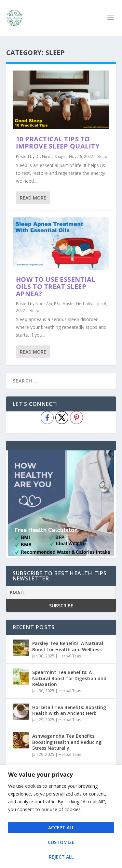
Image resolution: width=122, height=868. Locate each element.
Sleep (102, 156)
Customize (61, 842)
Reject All (61, 857)
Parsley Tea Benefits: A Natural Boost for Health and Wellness (68, 646)
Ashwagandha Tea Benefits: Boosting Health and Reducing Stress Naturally (67, 742)
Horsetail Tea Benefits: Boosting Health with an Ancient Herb (69, 710)
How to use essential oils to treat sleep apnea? (56, 286)
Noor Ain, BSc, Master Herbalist (64, 304)
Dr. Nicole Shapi (50, 156)
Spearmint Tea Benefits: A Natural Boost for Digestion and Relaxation (69, 678)
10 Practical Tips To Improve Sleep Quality (58, 143)
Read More (33, 198)
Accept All (61, 828)
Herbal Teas (70, 656)
